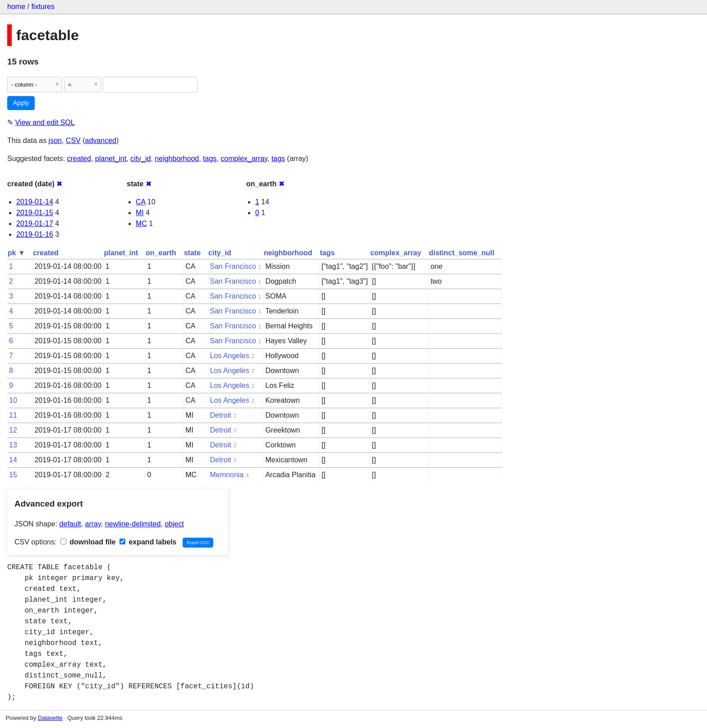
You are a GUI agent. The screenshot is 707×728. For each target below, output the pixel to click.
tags (210, 159)
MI (140, 213)
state (192, 253)
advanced (101, 141)
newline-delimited (133, 524)
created (79, 159)
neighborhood (177, 159)
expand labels (148, 542)
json (55, 141)
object (174, 524)
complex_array (244, 159)
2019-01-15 (35, 213)
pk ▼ (16, 253)
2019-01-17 (35, 223)
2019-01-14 (35, 202)
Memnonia (227, 475)
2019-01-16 (35, 234)
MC (141, 223)
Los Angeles (230, 356)
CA (140, 202)
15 (13, 475)
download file (88, 542)
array (93, 524)
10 (13, 400)
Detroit (221, 415)
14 (13, 460)
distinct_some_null (461, 253)
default (70, 524)
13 (13, 445)
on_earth (161, 253)
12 (13, 430)
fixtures (43, 7)
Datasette (50, 718)
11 (13, 415)
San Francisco (233, 266)
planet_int (111, 159)
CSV (73, 141)
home (16, 7)
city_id (140, 159)
